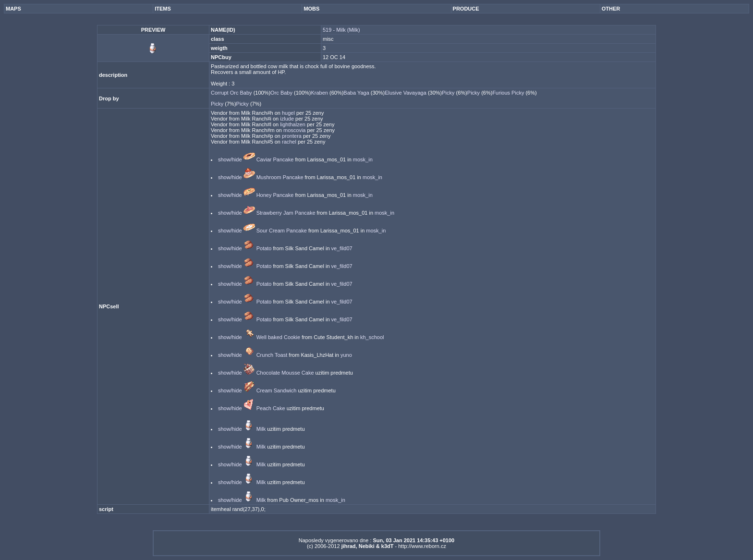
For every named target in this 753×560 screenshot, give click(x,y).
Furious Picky (509, 93)
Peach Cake (271, 408)
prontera (292, 136)
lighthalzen (293, 124)
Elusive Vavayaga (406, 93)
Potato (264, 248)
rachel (290, 142)
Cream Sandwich (277, 390)
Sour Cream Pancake (282, 231)
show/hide (230, 159)
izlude (288, 119)
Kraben (320, 93)
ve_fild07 (342, 248)
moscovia (295, 130)
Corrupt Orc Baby (232, 93)
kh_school (372, 337)
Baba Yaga (357, 93)
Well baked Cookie (279, 337)
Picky (449, 93)
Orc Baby (282, 93)
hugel (289, 113)
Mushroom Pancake (280, 177)
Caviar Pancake (275, 159)
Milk (261, 429)
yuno (346, 355)
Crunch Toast (272, 355)
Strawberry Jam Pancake (286, 213)
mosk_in (363, 159)
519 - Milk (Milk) (341, 30)
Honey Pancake (275, 195)
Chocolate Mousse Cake (285, 373)
